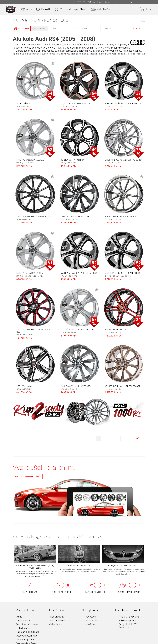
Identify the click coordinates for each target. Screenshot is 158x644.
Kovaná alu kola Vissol (79, 566)
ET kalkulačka (23, 628)
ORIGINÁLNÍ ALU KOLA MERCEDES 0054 (78, 330)
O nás (19, 617)
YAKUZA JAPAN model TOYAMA (119, 330)
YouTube (89, 624)
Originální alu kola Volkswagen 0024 (75, 103)
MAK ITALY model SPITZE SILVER (31, 160)
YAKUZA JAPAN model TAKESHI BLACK (34, 216)
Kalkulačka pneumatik (28, 632)
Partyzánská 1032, (127, 624)
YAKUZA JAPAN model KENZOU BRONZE (123, 386)
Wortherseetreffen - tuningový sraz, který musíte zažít (35, 567)
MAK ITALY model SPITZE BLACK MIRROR (123, 103)
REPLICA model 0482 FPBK (72, 160)
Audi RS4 (48, 45)
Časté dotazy (23, 621)
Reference (100, 2)
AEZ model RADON (24, 103)
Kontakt (108, 2)
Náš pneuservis (57, 620)
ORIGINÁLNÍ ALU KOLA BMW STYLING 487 (123, 160)
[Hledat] (132, 2)
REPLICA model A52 (25, 386)
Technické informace (27, 624)
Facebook (89, 617)
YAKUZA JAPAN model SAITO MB (75, 216)
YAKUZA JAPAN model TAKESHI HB (120, 216)
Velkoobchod (56, 624)
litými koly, (104, 48)
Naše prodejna (57, 617)
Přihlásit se (91, 2)
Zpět (143, 22)
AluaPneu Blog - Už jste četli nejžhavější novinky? (57, 536)
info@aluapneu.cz (126, 620)
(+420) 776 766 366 (127, 617)
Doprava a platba (25, 640)
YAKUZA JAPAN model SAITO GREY (76, 386)
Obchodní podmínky (26, 636)
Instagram (89, 620)
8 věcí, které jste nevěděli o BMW (123, 566)
